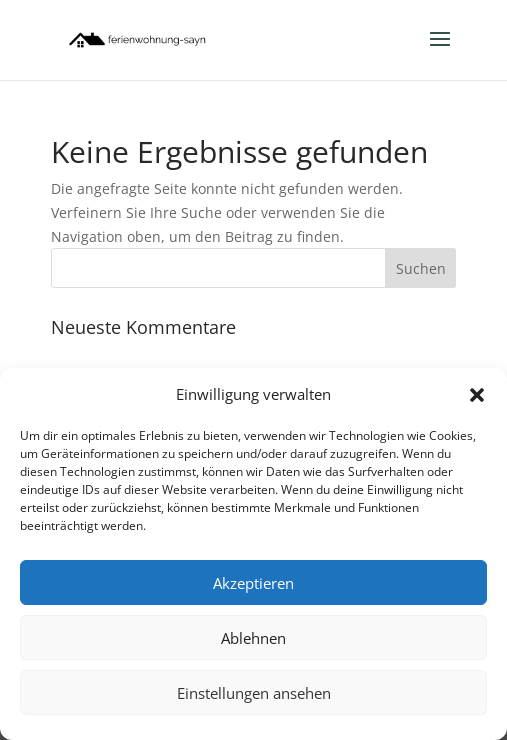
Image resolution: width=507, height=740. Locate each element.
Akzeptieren (253, 583)
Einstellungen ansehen (254, 693)
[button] (477, 395)
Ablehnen (253, 638)
